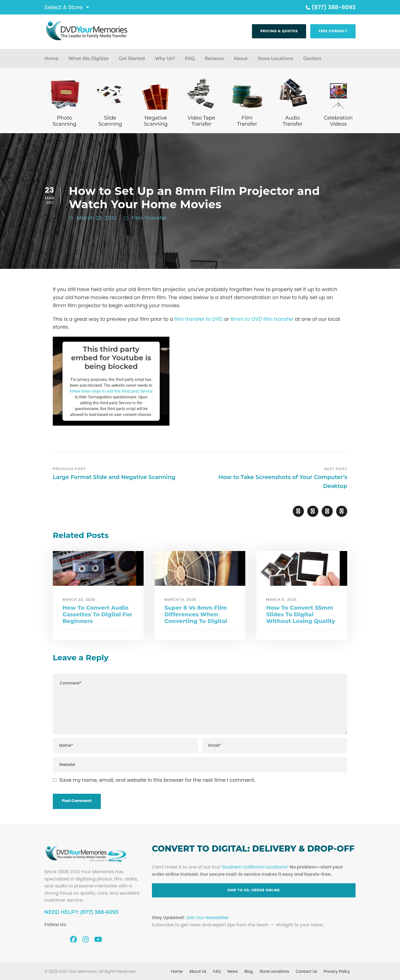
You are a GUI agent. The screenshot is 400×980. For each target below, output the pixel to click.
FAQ (190, 59)
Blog (249, 971)
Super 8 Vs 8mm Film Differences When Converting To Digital (196, 614)
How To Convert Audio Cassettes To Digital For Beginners (97, 614)
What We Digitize (88, 59)
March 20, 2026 (79, 600)
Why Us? (165, 59)
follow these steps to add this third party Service (111, 391)
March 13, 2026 (180, 600)
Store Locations (276, 59)
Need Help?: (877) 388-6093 (81, 912)
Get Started (132, 59)
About (241, 59)
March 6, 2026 (281, 600)
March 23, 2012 (97, 218)
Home (51, 59)
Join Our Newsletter (207, 918)
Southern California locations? (255, 867)
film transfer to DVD (199, 319)
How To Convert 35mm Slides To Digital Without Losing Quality (301, 614)
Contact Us (306, 971)
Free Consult (333, 31)
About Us (198, 971)
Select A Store (63, 7)
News (233, 971)
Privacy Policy (337, 971)
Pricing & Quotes (279, 31)
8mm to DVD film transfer (262, 319)
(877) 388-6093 (330, 7)
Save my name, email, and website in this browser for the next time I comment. (157, 780)
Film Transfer (149, 218)
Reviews (214, 59)
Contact (312, 59)
